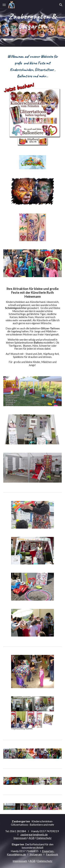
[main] (33, 23)
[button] (4, 5)
